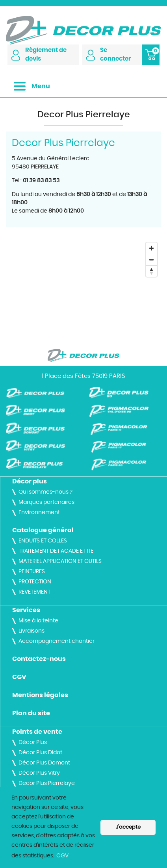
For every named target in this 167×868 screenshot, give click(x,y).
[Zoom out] (151, 260)
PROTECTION (35, 582)
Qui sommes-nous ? (45, 492)
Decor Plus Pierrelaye (47, 783)
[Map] (83, 288)
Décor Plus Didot (40, 753)
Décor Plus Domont (44, 763)
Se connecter (109, 55)
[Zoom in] (151, 248)
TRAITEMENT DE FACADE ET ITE (56, 551)
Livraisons (32, 631)
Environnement (39, 513)
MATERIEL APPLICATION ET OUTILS (60, 561)
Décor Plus (33, 742)
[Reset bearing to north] (151, 271)
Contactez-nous (39, 659)
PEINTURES (32, 572)
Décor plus (30, 481)
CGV (19, 677)
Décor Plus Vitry (39, 773)
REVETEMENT (34, 592)
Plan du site (31, 713)
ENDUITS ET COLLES (43, 541)
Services (26, 610)
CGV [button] (62, 856)
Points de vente (37, 732)
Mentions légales (40, 695)
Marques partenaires (46, 502)
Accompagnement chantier (57, 641)
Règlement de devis (39, 55)
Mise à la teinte (38, 621)
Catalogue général (43, 530)
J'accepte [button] (128, 827)
